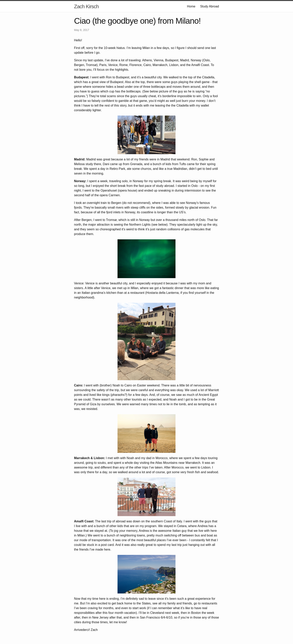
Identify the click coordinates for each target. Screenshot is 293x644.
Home (191, 6)
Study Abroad (210, 6)
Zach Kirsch (86, 6)
